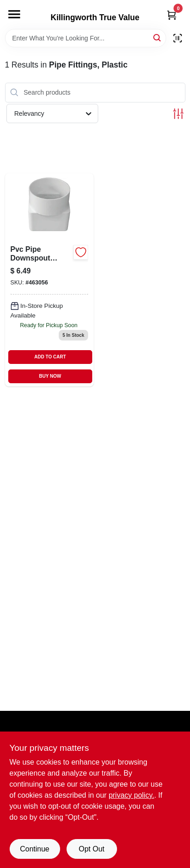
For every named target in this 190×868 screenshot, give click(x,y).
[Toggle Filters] (178, 114)
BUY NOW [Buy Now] (50, 376)
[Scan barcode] (178, 38)
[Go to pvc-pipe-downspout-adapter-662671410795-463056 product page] (49, 280)
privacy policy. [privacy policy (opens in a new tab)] (131, 795)
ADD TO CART (50, 357)
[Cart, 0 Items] (172, 15)
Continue (34, 849)
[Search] (158, 37)
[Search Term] (86, 38)
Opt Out (91, 849)
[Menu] (14, 14)
